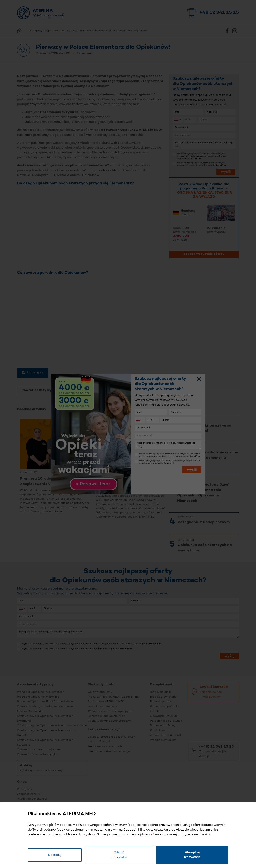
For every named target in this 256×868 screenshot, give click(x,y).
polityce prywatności (194, 835)
